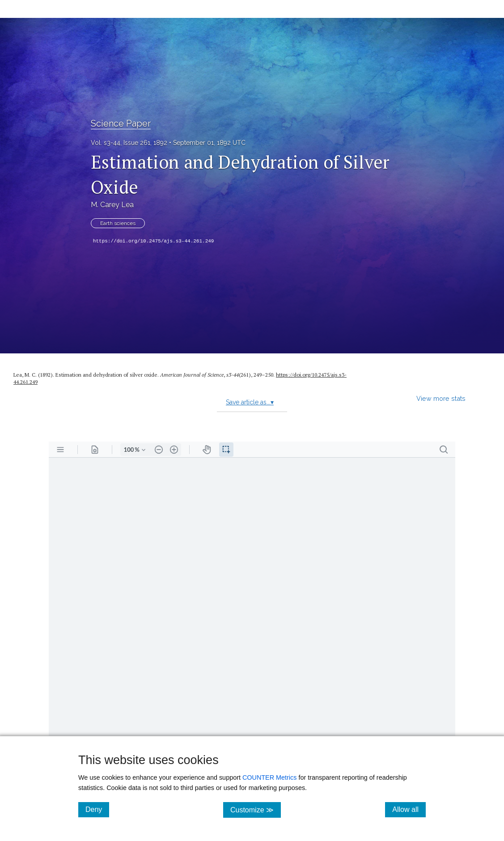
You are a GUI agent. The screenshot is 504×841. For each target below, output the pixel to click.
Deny (97, 809)
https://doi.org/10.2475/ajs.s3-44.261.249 (154, 241)
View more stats (441, 398)
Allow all (409, 809)
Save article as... (250, 402)
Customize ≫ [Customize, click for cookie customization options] (256, 809)
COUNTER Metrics (270, 777)
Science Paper (121, 123)
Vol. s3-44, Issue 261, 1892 (129, 143)
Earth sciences (118, 223)
